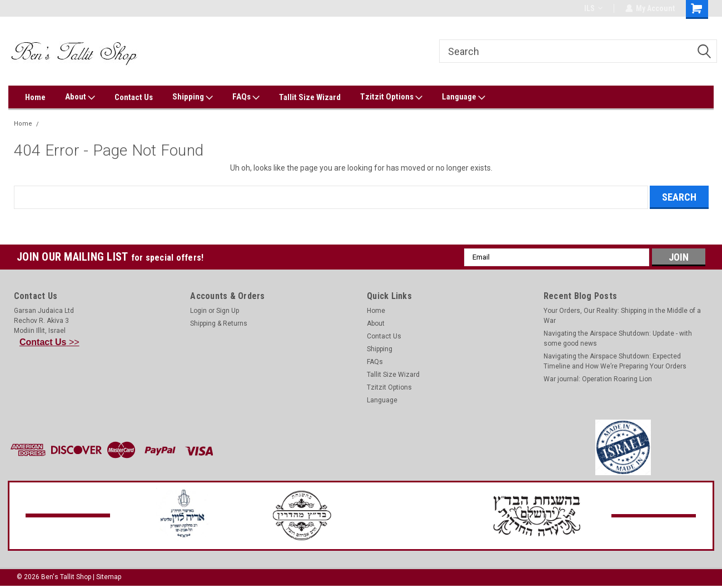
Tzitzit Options (391, 97)
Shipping (193, 97)
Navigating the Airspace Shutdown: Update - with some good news (618, 338)
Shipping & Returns (219, 323)
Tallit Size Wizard (310, 97)
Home (35, 97)
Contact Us (134, 97)
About (80, 97)
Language (464, 97)
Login (198, 311)
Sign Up (228, 311)
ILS (593, 8)
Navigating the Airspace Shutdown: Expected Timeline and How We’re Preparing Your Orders (615, 361)
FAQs (246, 97)
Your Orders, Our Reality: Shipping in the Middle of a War (622, 316)
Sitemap (109, 577)
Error (51, 124)
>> (49, 342)
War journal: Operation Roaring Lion (598, 379)
